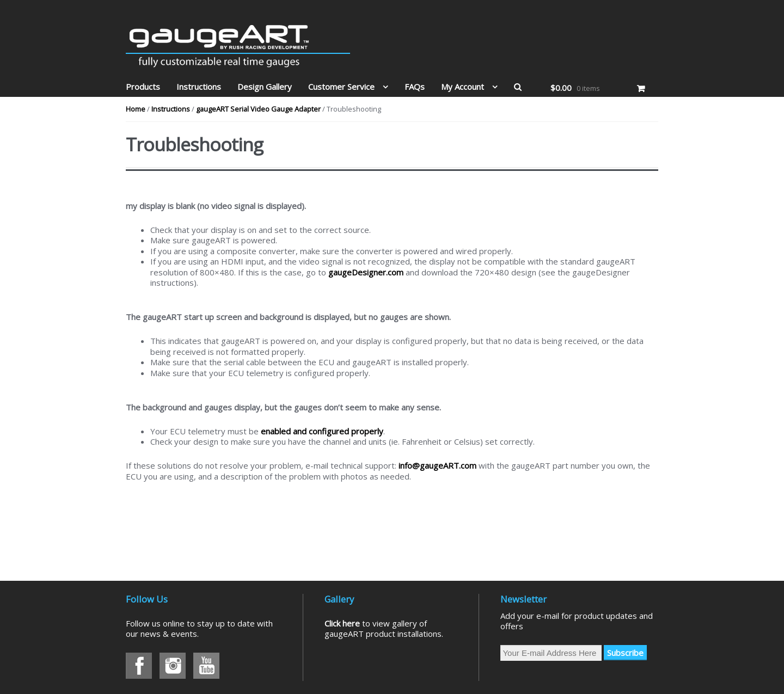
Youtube (206, 666)
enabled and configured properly (322, 431)
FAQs (415, 87)
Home (136, 109)
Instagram (173, 666)
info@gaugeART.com (437, 465)
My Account (463, 87)
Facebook (139, 666)
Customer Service (341, 87)
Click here (342, 623)
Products (143, 87)
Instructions (199, 87)
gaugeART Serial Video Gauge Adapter (258, 109)
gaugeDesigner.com (366, 272)
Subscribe (625, 653)
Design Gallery (265, 87)
